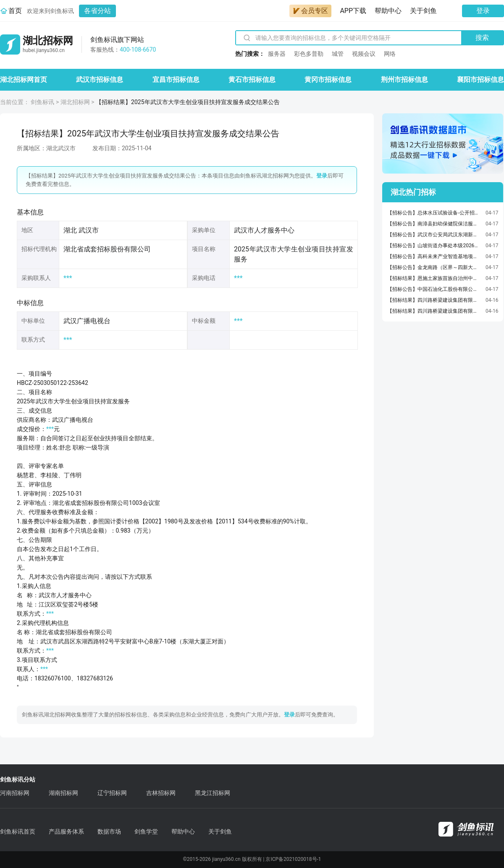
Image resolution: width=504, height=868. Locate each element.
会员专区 (310, 11)
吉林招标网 (161, 793)
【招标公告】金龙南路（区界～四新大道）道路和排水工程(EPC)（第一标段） (434, 267)
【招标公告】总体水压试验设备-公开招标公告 (434, 213)
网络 (390, 54)
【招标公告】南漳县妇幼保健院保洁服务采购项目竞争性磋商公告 (434, 224)
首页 (15, 11)
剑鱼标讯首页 (18, 831)
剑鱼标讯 (42, 102)
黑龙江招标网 (213, 793)
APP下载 (353, 11)
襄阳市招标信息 (480, 80)
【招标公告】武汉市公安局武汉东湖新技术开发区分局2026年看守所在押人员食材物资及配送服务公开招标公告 (434, 235)
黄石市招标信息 (252, 80)
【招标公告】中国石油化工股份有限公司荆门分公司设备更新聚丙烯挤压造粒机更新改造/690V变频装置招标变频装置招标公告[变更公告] (434, 289)
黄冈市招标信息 (328, 80)
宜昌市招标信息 (176, 80)
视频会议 (364, 54)
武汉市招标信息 (100, 80)
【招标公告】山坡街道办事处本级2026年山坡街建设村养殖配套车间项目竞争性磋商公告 (434, 246)
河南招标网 (15, 793)
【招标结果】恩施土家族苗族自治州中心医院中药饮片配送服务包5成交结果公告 (434, 278)
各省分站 (97, 11)
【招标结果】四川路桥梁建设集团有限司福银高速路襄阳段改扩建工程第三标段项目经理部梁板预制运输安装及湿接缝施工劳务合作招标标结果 (434, 311)
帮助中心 (388, 11)
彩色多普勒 (309, 54)
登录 (483, 11)
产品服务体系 (66, 831)
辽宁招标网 (112, 793)
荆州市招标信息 (404, 80)
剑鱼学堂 (146, 831)
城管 (338, 54)
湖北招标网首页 (24, 80)
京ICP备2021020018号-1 (293, 859)
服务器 (277, 54)
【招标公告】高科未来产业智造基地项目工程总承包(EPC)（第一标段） (434, 256)
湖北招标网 (75, 102)
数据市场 (109, 831)
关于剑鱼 (423, 11)
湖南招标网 (63, 793)
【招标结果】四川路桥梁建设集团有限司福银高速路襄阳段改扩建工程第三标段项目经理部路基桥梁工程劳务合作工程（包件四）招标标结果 (434, 300)
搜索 (482, 38)
